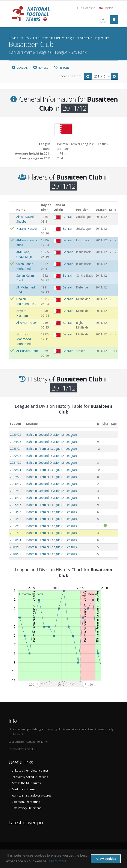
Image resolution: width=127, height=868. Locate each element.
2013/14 (16, 519)
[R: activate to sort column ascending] (98, 424)
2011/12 (16, 533)
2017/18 (16, 491)
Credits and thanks (24, 789)
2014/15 (16, 512)
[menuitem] (61, 684)
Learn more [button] (58, 861)
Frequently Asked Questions (30, 777)
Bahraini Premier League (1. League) (51, 449)
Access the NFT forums (26, 783)
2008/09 (16, 554)
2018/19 (16, 484)
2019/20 (16, 477)
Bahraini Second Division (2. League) (51, 435)
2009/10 (16, 547)
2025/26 (16, 435)
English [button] (107, 8)
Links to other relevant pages (30, 771)
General (20, 68)
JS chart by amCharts (31, 594)
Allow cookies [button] (106, 859)
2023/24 (16, 449)
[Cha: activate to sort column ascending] (105, 424)
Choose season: (70, 76)
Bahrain (68, 217)
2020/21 (16, 470)
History (61, 68)
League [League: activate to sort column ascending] (32, 424)
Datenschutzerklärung (26, 802)
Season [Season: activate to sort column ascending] (15, 424)
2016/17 (16, 498)
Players (41, 68)
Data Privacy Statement (26, 808)
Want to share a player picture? (31, 796)
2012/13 (16, 526)
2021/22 (16, 463)
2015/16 (16, 505)
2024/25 (16, 442)
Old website (86, 8)
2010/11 (16, 540)
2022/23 (16, 456)
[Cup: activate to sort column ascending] (114, 424)
